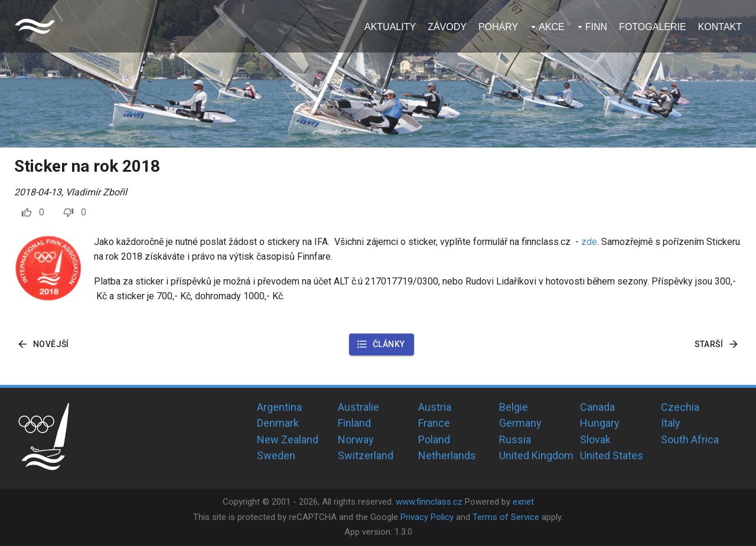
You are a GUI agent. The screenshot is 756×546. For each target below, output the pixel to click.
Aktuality (390, 27)
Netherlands (447, 455)
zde (589, 242)
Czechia (680, 407)
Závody (447, 27)
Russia (515, 439)
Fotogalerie (653, 27)
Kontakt (720, 27)
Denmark (278, 423)
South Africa (690, 439)
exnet (523, 502)
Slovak (595, 439)
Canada (597, 407)
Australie (359, 407)
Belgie (514, 407)
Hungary (600, 423)
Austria (435, 407)
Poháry (498, 27)
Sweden (276, 455)
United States (612, 455)
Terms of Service (506, 517)
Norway (356, 439)
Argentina (279, 407)
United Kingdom (536, 455)
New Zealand (288, 439)
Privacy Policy (427, 517)
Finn (596, 27)
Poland (434, 439)
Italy (671, 423)
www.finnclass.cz (429, 502)
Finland (354, 423)
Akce (552, 27)
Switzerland (366, 455)
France (434, 423)
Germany (520, 423)
